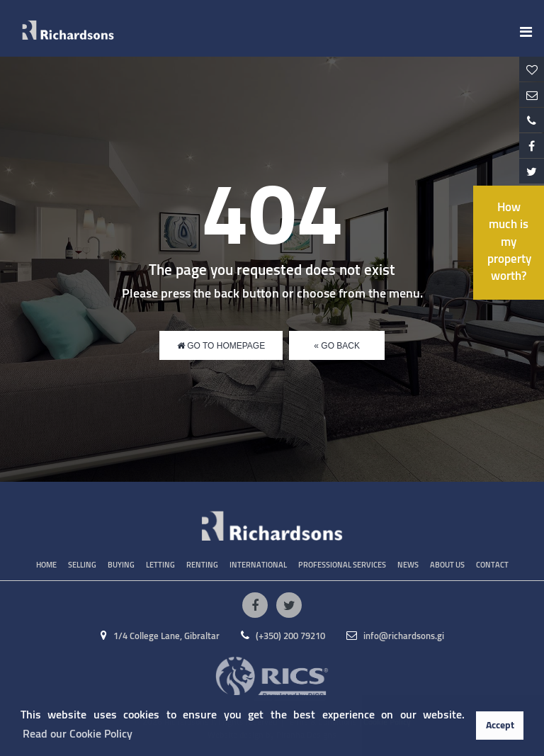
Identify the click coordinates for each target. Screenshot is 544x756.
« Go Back (337, 346)
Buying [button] (121, 565)
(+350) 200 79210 (283, 637)
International (258, 565)
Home (46, 565)
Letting (160, 565)
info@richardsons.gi (395, 637)
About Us (447, 565)
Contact (492, 565)
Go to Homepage (221, 346)
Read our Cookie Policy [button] (78, 734)
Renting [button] (202, 565)
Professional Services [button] (342, 565)
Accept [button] (500, 726)
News (408, 565)
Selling (82, 565)
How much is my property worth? (509, 242)
